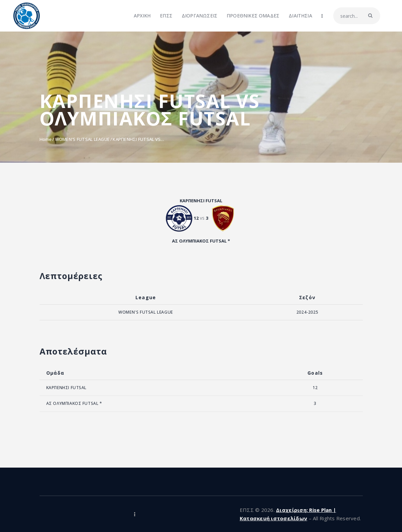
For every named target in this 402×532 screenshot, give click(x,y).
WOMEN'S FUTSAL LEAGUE (82, 139)
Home (46, 139)
